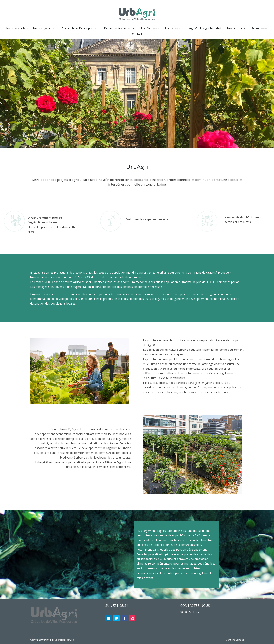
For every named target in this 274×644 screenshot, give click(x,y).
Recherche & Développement (81, 28)
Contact (137, 34)
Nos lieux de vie (237, 28)
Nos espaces (172, 28)
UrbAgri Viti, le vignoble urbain (204, 28)
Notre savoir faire (17, 28)
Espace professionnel (118, 28)
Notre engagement (45, 28)
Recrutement (260, 28)
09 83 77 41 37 (190, 611)
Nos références (149, 28)
